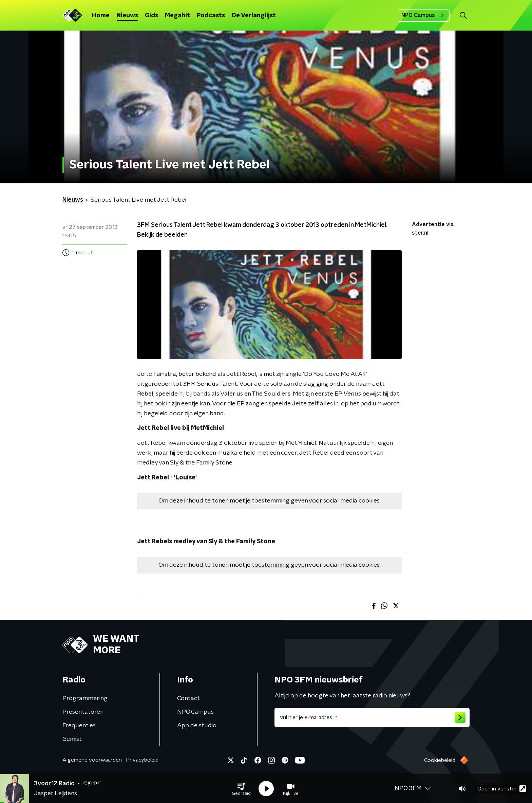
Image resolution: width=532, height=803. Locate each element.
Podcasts (211, 16)
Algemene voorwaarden (92, 760)
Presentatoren (83, 712)
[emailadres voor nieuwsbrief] (372, 717)
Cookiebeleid (440, 760)
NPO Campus (424, 15)
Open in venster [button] (502, 789)
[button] (241, 789)
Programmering (85, 698)
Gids (151, 16)
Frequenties (79, 726)
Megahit (177, 16)
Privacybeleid (142, 760)
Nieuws (127, 16)
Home (101, 16)
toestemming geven (280, 501)
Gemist (72, 739)
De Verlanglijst (254, 16)
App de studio (197, 726)
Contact (188, 698)
